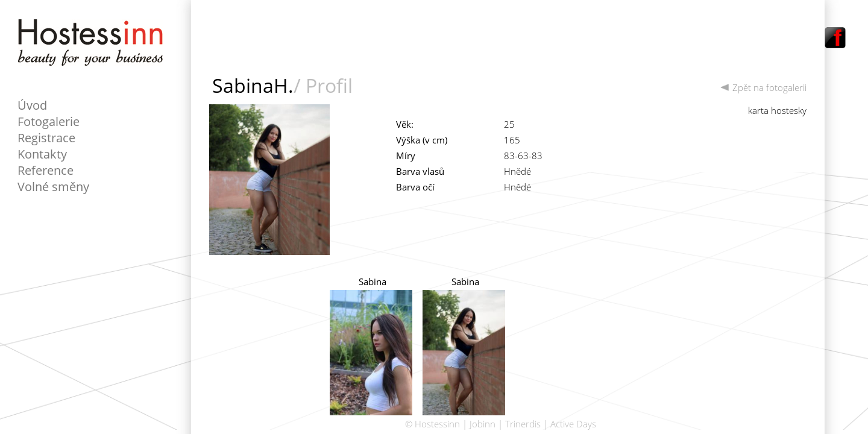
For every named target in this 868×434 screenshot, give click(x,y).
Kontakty (42, 154)
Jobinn (483, 424)
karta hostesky (777, 110)
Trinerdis (523, 424)
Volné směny (53, 187)
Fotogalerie (49, 121)
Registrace (46, 138)
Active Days (573, 424)
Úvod (32, 105)
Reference (46, 170)
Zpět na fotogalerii (763, 87)
